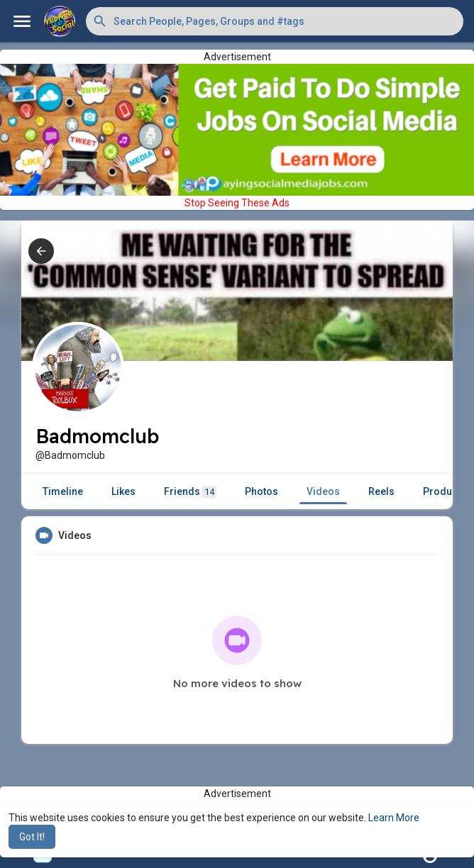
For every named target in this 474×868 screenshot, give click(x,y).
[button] (275, 21)
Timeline (63, 491)
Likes (123, 491)
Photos (261, 491)
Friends (190, 492)
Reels (381, 491)
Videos (323, 491)
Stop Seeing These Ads (237, 203)
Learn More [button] (394, 818)
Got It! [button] (32, 837)
